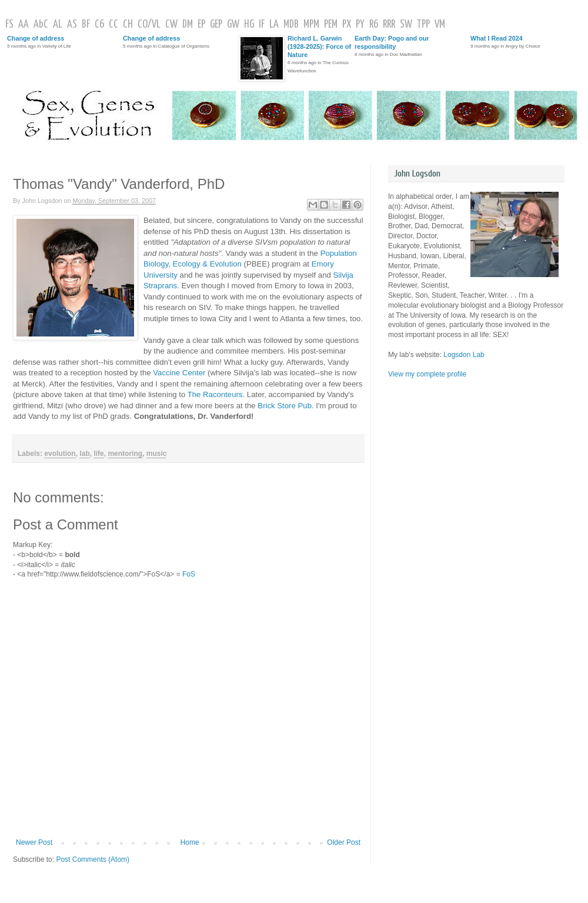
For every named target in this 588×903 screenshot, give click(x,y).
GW (233, 24)
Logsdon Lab (464, 355)
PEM (331, 24)
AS (72, 24)
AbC (41, 24)
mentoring (125, 454)
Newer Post (34, 842)
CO (143, 24)
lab (84, 454)
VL (156, 24)
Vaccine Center (179, 373)
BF (86, 24)
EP (201, 24)
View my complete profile (427, 374)
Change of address (36, 38)
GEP (216, 24)
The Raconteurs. (216, 394)
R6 (374, 24)
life (98, 454)
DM (188, 24)
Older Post (344, 842)
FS (9, 24)
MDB (291, 24)
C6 (99, 24)
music (157, 454)
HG (249, 24)
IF (262, 24)
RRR (389, 24)
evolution (60, 454)
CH (128, 24)
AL (58, 24)
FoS (189, 574)
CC (113, 24)
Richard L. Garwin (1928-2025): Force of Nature (319, 46)
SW (406, 24)
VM (440, 24)
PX (347, 24)
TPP (423, 24)
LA (274, 24)
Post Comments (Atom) (93, 859)
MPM (311, 24)
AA (24, 24)
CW (171, 24)
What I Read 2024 (497, 38)
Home (190, 842)
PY (360, 24)
